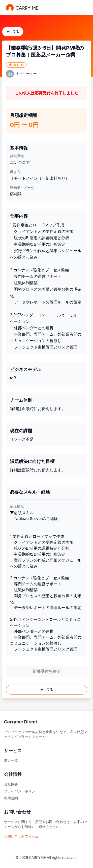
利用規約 (11, 798)
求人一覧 (11, 760)
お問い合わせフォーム (21, 836)
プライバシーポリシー (21, 791)
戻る (13, 32)
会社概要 (11, 784)
